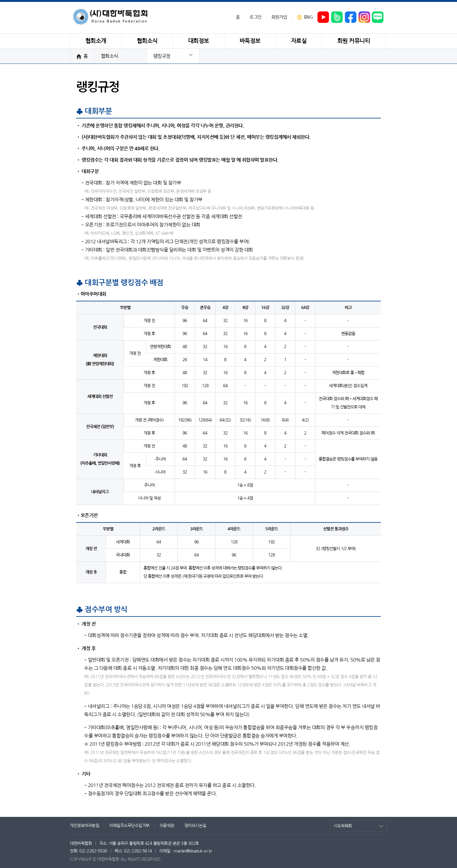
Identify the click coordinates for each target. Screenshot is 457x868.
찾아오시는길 (195, 826)
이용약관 (167, 826)
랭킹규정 (162, 56)
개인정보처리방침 (84, 826)
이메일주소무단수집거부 (129, 826)
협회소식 (109, 56)
